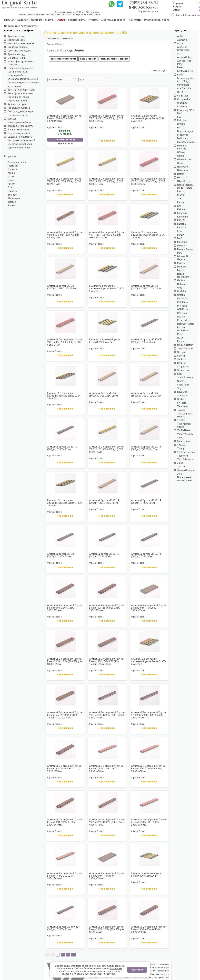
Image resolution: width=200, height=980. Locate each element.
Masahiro (182, 242)
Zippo (180, 463)
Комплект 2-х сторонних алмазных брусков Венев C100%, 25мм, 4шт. (149, 661)
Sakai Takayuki (185, 349)
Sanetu (181, 356)
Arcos (180, 43)
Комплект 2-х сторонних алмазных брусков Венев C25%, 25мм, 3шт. (148, 235)
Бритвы (12, 119)
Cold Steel (182, 96)
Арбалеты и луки (17, 104)
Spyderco (182, 392)
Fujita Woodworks (186, 142)
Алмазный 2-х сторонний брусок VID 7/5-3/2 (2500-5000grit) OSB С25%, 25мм (65, 342)
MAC (180, 238)
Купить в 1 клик (65, 143)
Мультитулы (14, 86)
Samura (181, 352)
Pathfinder (183, 302)
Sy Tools (182, 403)
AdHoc (181, 36)
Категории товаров (19, 31)
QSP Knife (182, 309)
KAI (179, 206)
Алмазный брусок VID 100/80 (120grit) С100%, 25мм (147, 341)
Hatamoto (182, 170)
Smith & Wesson (186, 377)
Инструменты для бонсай (21, 140)
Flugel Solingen (185, 131)
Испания (12, 169)
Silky (180, 374)
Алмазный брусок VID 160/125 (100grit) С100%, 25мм (63, 928)
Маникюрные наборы (19, 122)
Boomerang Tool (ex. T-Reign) (186, 80)
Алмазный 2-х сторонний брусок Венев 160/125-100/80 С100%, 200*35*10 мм (65, 769)
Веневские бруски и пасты (63, 59)
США (10, 187)
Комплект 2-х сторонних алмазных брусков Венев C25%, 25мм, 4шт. (148, 118)
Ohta (180, 288)
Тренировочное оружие (20, 68)
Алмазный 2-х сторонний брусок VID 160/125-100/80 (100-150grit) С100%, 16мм (107, 822)
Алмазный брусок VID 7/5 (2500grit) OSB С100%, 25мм (146, 287)
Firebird (181, 124)
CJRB (180, 92)
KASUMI (181, 220)
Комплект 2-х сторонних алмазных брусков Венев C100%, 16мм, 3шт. (65, 503)
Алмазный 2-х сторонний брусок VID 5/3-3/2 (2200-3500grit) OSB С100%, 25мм (149, 181)
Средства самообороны (20, 144)
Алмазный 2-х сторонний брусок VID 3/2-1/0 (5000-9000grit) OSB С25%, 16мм (107, 449)
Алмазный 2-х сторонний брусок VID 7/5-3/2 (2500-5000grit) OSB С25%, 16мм (65, 181)
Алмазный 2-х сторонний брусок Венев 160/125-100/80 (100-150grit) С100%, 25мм (65, 715)
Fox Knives (183, 135)
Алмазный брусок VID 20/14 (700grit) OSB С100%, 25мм (104, 502)
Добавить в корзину (65, 140)
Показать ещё (158, 71)
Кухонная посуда (17, 54)
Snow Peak (183, 385)
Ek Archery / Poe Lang (186, 112)
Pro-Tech (182, 306)
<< (47, 955)
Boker (180, 75)
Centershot (183, 85)
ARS (180, 54)
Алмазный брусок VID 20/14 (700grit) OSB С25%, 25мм (146, 448)
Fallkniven (182, 120)
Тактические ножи (18, 72)
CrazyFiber (183, 103)
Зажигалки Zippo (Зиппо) (21, 126)
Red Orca (182, 313)
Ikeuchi (181, 191)
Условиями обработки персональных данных (90, 970)
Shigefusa (183, 367)
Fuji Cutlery (183, 138)
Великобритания (17, 162)
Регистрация (193, 15)
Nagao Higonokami (183, 275)
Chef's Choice (184, 88)
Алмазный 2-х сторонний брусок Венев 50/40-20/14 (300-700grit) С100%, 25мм (65, 661)
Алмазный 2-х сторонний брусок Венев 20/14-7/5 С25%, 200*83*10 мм (149, 608)
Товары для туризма (19, 108)
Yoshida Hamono (186, 452)
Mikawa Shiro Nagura (184, 258)
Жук (179, 474)
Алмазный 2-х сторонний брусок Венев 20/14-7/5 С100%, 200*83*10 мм (107, 876)
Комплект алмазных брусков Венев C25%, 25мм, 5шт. (105, 341)
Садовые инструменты (20, 137)
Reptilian (182, 317)
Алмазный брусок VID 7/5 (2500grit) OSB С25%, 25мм (61, 287)
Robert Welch (184, 320)
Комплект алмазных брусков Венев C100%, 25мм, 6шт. (147, 874)
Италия (11, 173)
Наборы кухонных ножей (21, 43)
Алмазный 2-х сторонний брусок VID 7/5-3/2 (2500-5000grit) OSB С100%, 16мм (107, 181)
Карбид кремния (88, 59)
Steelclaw (182, 396)
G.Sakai (181, 152)
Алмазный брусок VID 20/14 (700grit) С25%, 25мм (146, 555)
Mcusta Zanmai (185, 249)
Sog (179, 388)
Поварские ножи (16, 40)
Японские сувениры (18, 130)
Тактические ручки (18, 115)
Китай (11, 177)
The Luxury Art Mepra (185, 415)
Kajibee (181, 209)
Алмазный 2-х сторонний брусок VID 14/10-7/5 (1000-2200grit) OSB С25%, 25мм (107, 235)
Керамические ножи (19, 148)
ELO (179, 117)
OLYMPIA (182, 291)
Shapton (182, 363)
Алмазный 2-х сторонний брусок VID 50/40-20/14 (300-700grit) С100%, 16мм (65, 235)
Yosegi (181, 448)
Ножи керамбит (16, 75)
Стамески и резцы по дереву (23, 83)
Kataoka (181, 224)
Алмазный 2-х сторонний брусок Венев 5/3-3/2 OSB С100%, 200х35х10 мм (149, 822)
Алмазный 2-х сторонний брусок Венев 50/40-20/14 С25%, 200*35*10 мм (65, 608)
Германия (13, 166)
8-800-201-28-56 (144, 8)
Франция (12, 195)
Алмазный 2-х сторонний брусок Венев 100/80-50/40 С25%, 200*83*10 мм (65, 118)
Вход (179, 15)
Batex (180, 67)
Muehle (181, 270)
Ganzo (181, 156)
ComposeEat (184, 99)
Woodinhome (184, 441)
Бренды (180, 31)
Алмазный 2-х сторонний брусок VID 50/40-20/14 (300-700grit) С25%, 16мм (149, 715)
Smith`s (181, 381)
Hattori (181, 174)
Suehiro (181, 399)
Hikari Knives (184, 181)
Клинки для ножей (18, 101)
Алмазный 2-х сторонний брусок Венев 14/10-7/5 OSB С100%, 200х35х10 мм (149, 769)
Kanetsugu (183, 213)
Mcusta (181, 246)
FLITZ (180, 128)
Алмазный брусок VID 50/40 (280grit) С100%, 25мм (62, 448)
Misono (181, 263)
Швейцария (14, 198)
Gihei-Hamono (185, 159)
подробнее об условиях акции (60, 38)
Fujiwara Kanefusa (182, 147)
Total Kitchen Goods (184, 425)
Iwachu (181, 195)
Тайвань (12, 191)
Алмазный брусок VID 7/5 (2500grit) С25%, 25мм (61, 555)
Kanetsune (183, 217)
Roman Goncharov (183, 329)
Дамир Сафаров (186, 470)
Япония (11, 206)
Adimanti (182, 40)
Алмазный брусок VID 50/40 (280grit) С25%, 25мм (104, 555)
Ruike (180, 334)
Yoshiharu (182, 456)
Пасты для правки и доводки (114, 59)
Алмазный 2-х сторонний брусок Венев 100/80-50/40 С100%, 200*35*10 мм (149, 929)
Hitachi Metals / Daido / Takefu (185, 186)
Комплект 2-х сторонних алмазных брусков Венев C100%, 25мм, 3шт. (107, 289)
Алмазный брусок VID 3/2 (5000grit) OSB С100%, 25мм (146, 394)
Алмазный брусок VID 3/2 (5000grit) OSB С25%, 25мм (103, 394)
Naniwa (181, 280)
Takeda (181, 410)
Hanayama (183, 167)
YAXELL (181, 445)
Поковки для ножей (18, 97)
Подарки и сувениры (19, 133)
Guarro (181, 163)
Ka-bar (181, 202)
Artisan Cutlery (185, 57)
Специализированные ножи (23, 79)
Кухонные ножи (16, 36)
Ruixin (180, 338)
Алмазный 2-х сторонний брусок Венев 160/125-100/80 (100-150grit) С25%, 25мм (107, 661)
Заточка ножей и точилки (21, 90)
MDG (180, 253)
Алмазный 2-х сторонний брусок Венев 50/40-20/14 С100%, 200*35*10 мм (65, 822)
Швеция (12, 202)
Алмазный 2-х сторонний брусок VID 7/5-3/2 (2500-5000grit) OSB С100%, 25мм (107, 118)
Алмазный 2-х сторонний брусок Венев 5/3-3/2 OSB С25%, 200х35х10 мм (65, 876)
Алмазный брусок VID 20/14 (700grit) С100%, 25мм (146, 502)
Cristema (182, 107)
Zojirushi (182, 467)
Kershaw (182, 228)
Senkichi (182, 359)
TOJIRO (181, 420)
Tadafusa (182, 406)
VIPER (180, 438)
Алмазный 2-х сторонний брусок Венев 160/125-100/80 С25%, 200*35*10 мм (107, 608)
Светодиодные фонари (20, 111)
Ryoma (181, 341)
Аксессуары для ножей (20, 93)
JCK (179, 199)
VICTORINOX (184, 430)
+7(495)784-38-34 (143, 3)
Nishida (181, 284)
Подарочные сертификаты (184, 479)
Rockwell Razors (186, 324)
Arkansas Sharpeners (183, 48)
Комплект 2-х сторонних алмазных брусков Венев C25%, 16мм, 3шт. (64, 396)
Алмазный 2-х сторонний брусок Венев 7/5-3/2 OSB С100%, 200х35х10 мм (107, 769)
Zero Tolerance (185, 459)
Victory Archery (185, 434)
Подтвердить (137, 970)
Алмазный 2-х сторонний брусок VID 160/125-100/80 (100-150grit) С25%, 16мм (107, 715)
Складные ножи (16, 58)
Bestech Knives (185, 71)
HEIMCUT (182, 178)
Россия (11, 184)
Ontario (181, 295)
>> (73, 955)
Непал (11, 180)
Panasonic (183, 299)
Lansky (181, 235)
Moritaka (182, 267)
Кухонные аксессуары (19, 51)
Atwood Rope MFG (184, 62)
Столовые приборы (18, 47)
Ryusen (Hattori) (186, 345)
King (179, 231)
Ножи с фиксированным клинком (20, 63)
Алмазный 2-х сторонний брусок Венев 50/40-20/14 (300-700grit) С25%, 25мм (107, 929)
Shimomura (183, 370)
